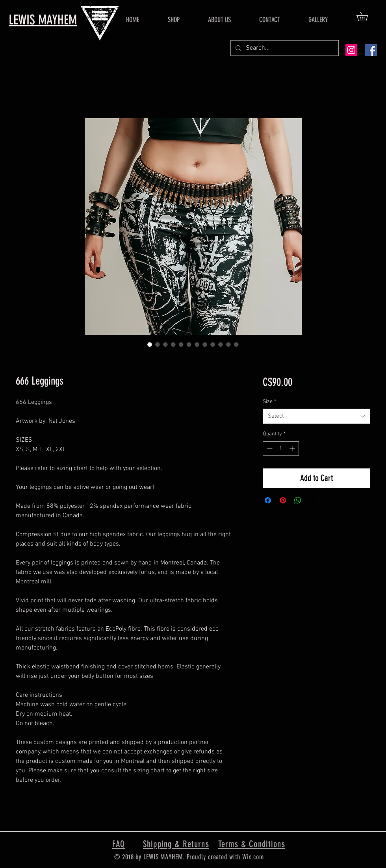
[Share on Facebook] (268, 500)
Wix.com (253, 857)
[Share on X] (313, 500)
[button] (367, 17)
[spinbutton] (281, 449)
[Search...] (284, 48)
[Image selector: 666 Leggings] (150, 344)
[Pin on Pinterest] (283, 500)
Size (269, 402)
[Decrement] (269, 449)
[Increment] (293, 449)
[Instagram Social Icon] (351, 50)
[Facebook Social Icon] (371, 50)
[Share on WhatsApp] (298, 500)
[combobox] (316, 416)
